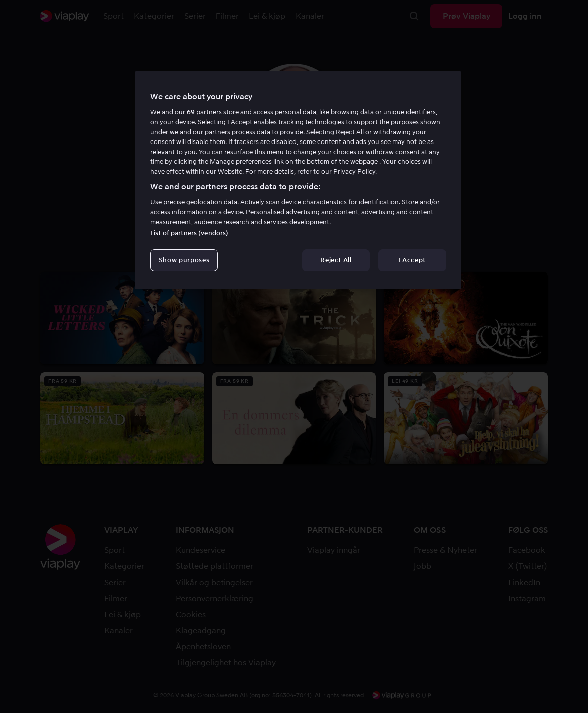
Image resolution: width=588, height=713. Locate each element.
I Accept (412, 260)
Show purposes (184, 260)
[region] (298, 180)
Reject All (336, 260)
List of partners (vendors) (189, 233)
